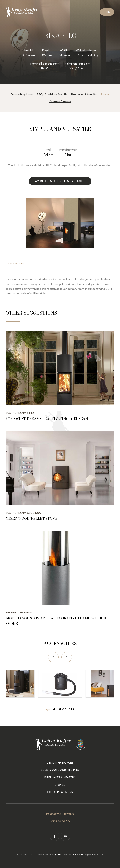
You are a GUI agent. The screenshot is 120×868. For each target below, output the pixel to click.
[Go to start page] (22, 12)
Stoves (105, 94)
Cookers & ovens (60, 101)
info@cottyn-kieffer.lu (60, 814)
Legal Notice (60, 854)
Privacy (74, 854)
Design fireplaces (22, 94)
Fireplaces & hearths (84, 94)
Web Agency (86, 854)
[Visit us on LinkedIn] (65, 836)
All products (63, 709)
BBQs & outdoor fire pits (52, 94)
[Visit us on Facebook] (55, 836)
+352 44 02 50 (60, 821)
